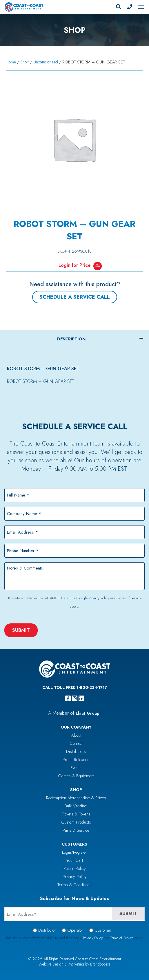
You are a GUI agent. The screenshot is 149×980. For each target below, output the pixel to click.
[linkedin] (81, 698)
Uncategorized (46, 62)
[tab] (74, 339)
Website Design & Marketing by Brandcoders (74, 964)
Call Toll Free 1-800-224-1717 (75, 687)
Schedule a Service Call (75, 297)
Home (11, 62)
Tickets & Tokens (76, 814)
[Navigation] (141, 7)
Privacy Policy (99, 598)
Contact (76, 743)
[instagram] (75, 698)
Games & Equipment (76, 776)
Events (76, 768)
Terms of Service (129, 598)
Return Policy (75, 868)
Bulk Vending (76, 806)
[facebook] (68, 698)
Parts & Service (76, 830)
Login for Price (74, 265)
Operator (75, 930)
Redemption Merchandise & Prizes (76, 798)
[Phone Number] (130, 7)
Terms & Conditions (74, 885)
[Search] (119, 7)
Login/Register (74, 852)
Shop (25, 62)
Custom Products (76, 822)
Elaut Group (88, 713)
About (76, 735)
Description (71, 339)
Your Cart (75, 860)
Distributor (47, 930)
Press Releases (76, 760)
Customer (103, 930)
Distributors (76, 751)
